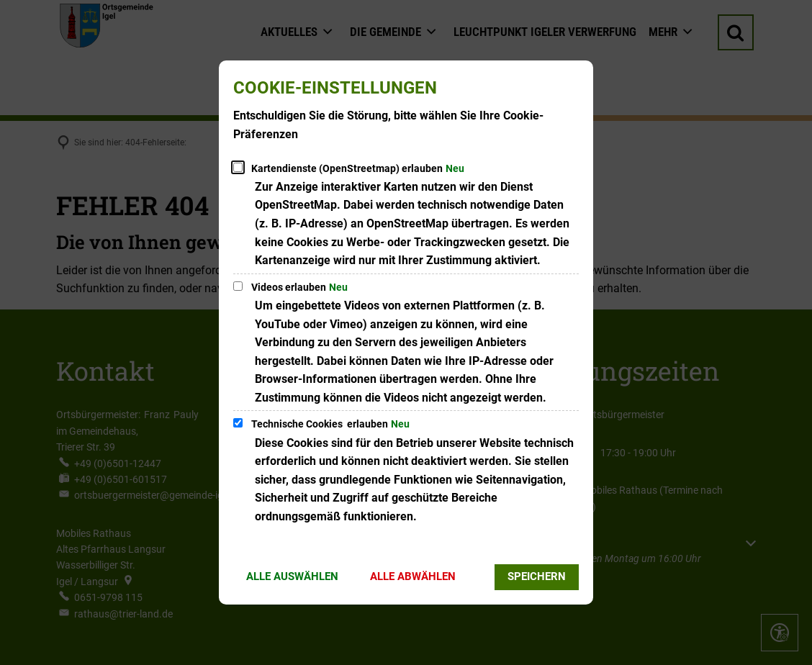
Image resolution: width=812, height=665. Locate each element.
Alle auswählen (292, 576)
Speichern (537, 576)
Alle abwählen (413, 576)
